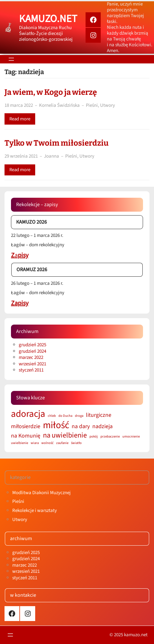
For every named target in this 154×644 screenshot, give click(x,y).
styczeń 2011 (31, 370)
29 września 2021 (21, 156)
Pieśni (92, 105)
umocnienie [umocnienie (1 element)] (131, 437)
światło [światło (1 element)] (76, 443)
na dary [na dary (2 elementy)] (81, 426)
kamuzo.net (48, 19)
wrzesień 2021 (32, 364)
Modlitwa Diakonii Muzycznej (41, 493)
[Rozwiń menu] (11, 59)
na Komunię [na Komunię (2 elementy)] (26, 436)
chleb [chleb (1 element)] (52, 416)
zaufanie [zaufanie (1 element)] (62, 443)
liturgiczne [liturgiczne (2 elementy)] (99, 415)
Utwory (108, 105)
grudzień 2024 (32, 351)
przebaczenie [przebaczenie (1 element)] (110, 437)
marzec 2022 (31, 357)
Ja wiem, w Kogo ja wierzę (51, 92)
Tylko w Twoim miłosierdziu (56, 143)
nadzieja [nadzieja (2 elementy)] (103, 426)
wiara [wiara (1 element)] (35, 443)
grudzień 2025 (32, 345)
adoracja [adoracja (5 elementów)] (28, 414)
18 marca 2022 (19, 105)
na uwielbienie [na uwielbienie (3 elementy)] (65, 435)
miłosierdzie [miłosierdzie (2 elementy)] (26, 426)
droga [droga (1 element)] (79, 416)
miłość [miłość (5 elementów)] (56, 425)
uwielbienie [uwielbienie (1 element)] (20, 443)
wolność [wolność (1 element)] (47, 443)
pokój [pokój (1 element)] (94, 437)
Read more (20, 119)
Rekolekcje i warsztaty (35, 511)
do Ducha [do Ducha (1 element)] (65, 416)
